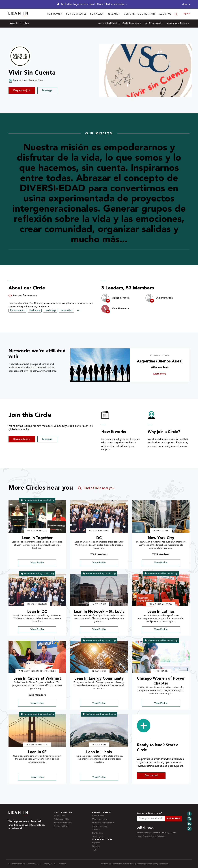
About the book (100, 826)
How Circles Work (154, 23)
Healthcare (35, 310)
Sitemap (62, 864)
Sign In (187, 14)
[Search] (176, 14)
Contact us (97, 833)
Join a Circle (60, 816)
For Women (55, 14)
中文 (94, 850)
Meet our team (99, 819)
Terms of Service (34, 864)
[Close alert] (186, 4)
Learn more (165, 374)
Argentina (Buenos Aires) (160, 361)
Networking (66, 310)
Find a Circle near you (96, 488)
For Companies (76, 14)
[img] (37, 516)
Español (96, 843)
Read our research (63, 823)
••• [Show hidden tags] (78, 311)
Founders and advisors (103, 823)
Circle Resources (132, 23)
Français (96, 846)
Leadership (50, 310)
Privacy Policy (50, 864)
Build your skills (61, 819)
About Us (165, 14)
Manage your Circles (178, 23)
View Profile (37, 563)
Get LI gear (98, 837)
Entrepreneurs (17, 310)
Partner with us (61, 826)
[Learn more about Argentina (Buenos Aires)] (100, 365)
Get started (151, 776)
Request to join (22, 90)
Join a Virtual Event (109, 23)
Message (47, 90)
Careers (96, 830)
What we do (98, 816)
